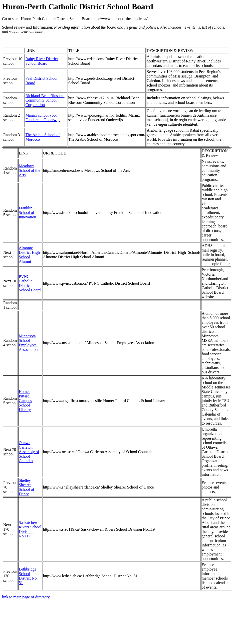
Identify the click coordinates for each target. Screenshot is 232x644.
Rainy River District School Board (42, 61)
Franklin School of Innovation (27, 213)
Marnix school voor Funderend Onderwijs (43, 117)
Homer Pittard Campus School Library (25, 401)
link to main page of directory (26, 597)
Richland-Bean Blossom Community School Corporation (45, 100)
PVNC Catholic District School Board (30, 283)
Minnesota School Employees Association (28, 343)
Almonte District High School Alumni (29, 255)
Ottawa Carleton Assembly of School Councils (29, 452)
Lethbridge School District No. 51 (28, 576)
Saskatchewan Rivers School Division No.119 (30, 529)
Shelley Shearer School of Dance (27, 487)
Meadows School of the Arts (29, 170)
